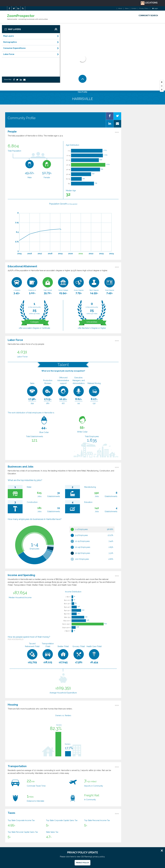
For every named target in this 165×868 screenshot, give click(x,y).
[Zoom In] (162, 82)
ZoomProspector (21, 16)
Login (155, 9)
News (127, 9)
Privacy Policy (144, 9)
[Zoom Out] (162, 86)
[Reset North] (162, 90)
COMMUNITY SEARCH (148, 16)
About (120, 9)
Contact (134, 9)
